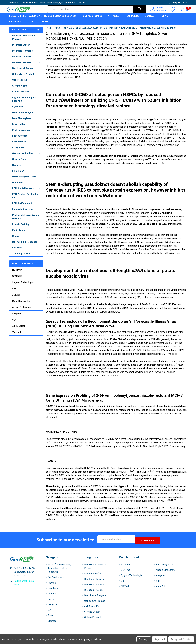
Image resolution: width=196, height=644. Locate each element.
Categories (19, 32)
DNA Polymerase (21, 133)
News (166, 19)
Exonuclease (19, 144)
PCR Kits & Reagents (27, 191)
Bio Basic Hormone (27, 54)
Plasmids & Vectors (23, 212)
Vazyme (16, 316)
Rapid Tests (18, 233)
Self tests (17, 250)
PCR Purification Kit (23, 206)
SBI (14, 291)
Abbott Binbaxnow (22, 310)
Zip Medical (18, 329)
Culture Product (21, 94)
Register (158, 12)
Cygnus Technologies (24, 285)
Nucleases (18, 185)
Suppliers (133, 19)
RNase (16, 239)
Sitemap (52, 622)
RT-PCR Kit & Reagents (25, 245)
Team (46, 24)
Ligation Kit (18, 174)
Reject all (160, 639)
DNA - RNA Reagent (23, 115)
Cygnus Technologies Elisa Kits (24, 102)
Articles (115, 19)
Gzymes (17, 168)
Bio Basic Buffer (27, 48)
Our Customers (93, 19)
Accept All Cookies (181, 639)
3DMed (16, 298)
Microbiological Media (27, 179)
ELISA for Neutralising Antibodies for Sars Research (43, 19)
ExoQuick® (18, 150)
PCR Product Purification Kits (26, 199)
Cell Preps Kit (19, 83)
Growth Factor (20, 162)
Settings (144, 639)
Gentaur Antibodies (27, 156)
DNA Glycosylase (21, 121)
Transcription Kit (21, 256)
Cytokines (27, 109)
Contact (150, 19)
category (17, 24)
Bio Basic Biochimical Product (24, 40)
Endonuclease (20, 139)
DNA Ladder (19, 127)
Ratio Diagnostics (22, 304)
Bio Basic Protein (27, 65)
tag (33, 24)
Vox (14, 322)
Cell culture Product (23, 77)
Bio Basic (17, 273)
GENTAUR (17, 279)
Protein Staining (21, 227)
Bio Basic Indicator (22, 59)
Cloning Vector (20, 89)
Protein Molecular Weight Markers (26, 220)
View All (16, 335)
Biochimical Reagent (23, 71)
